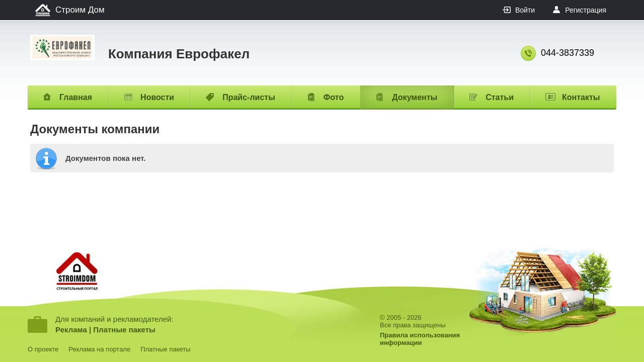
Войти (525, 10)
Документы (415, 97)
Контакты (581, 97)
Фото (334, 97)
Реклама (71, 330)
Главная (76, 97)
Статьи (500, 97)
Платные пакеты (124, 330)
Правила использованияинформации (420, 339)
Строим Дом (80, 10)
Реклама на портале (99, 349)
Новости (157, 97)
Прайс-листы (249, 97)
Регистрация (586, 10)
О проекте (43, 349)
